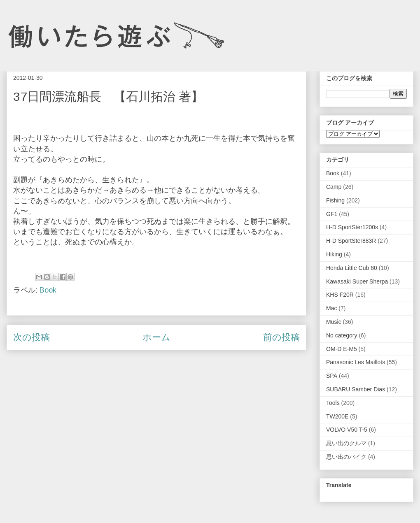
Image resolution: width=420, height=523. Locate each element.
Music (334, 322)
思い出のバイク (346, 457)
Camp (334, 187)
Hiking (334, 254)
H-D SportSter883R (351, 241)
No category (342, 335)
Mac (331, 308)
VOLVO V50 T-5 (347, 430)
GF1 (332, 214)
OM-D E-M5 (342, 349)
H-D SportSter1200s (352, 227)
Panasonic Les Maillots (356, 362)
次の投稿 (31, 337)
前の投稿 (281, 337)
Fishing (335, 200)
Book (48, 290)
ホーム (156, 337)
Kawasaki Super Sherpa (357, 281)
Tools (333, 403)
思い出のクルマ (346, 443)
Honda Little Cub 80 (352, 268)
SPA (332, 376)
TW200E (337, 416)
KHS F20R (340, 295)
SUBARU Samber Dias (356, 389)
